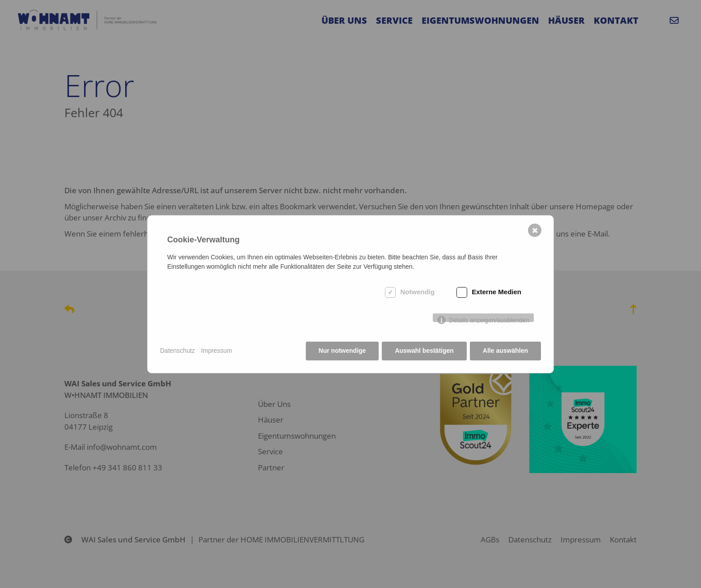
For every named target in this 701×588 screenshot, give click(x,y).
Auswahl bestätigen (424, 351)
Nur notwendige (342, 351)
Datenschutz (177, 351)
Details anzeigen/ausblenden (489, 319)
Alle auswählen (505, 351)
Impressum (217, 351)
